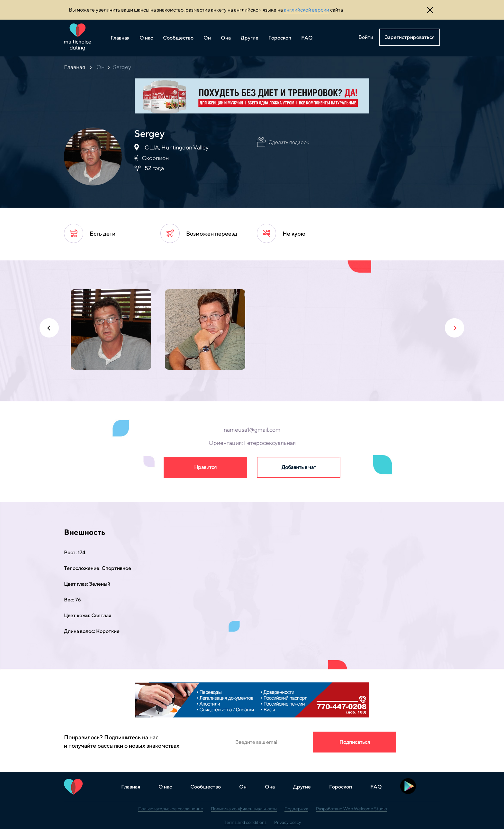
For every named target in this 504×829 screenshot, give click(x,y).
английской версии (306, 10)
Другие (250, 38)
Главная (120, 38)
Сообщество (178, 38)
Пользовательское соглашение (171, 809)
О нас (146, 38)
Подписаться (355, 742)
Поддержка (296, 809)
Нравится (205, 467)
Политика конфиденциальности (244, 809)
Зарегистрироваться (410, 37)
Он (207, 38)
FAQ (307, 38)
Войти (366, 37)
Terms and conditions (245, 822)
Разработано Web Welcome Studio (351, 809)
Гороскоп (280, 38)
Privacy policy (288, 822)
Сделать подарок (289, 142)
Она (226, 38)
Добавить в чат (299, 467)
